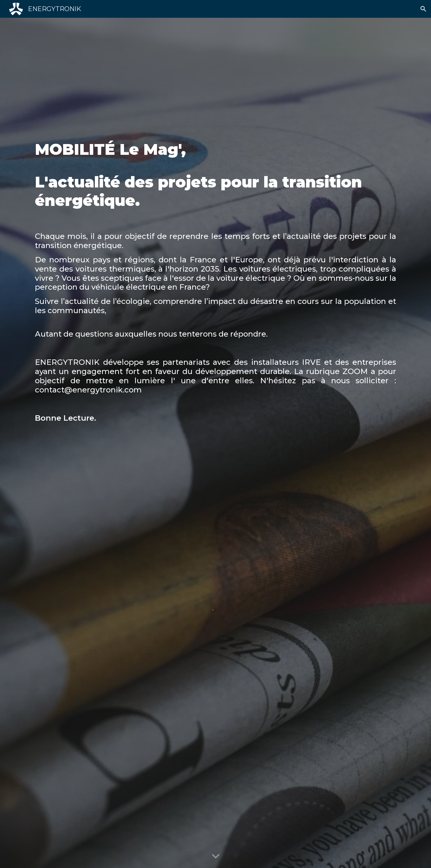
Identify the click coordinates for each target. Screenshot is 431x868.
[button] (423, 9)
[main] (215, 280)
